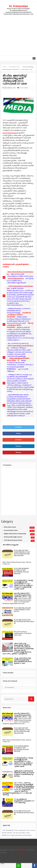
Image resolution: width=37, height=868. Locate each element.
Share (18, 433)
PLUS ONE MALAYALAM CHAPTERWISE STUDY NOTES (22, 610)
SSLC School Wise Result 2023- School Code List (17, 563)
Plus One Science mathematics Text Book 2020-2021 (23, 633)
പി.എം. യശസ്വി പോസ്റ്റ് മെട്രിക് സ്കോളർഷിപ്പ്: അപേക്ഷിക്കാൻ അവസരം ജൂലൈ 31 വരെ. (23, 661)
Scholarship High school (13, 537)
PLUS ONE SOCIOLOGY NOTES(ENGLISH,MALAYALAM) (24, 621)
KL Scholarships (19, 6)
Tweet (18, 427)
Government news (11, 530)
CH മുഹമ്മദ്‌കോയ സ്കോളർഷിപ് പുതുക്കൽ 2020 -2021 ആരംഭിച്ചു (24, 801)
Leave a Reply (24, 88)
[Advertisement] (18, 35)
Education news (10, 527)
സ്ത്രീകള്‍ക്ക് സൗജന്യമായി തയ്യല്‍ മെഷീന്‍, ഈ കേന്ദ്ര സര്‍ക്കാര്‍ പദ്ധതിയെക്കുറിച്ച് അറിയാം (24, 774)
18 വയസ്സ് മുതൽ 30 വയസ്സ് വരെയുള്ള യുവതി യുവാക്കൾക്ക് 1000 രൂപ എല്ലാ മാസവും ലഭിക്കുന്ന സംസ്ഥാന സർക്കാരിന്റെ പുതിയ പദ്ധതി (23, 585)
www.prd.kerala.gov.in (10, 133)
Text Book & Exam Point (13, 540)
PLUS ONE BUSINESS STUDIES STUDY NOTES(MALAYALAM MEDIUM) (21, 571)
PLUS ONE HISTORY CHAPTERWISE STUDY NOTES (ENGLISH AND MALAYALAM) (22, 553)
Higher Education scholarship (15, 534)
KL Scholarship (9, 687)
